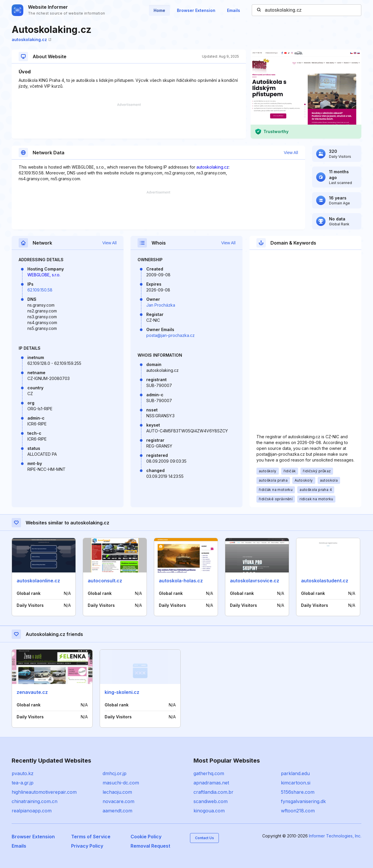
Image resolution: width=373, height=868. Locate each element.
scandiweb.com (211, 801)
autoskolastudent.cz (325, 581)
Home (159, 10)
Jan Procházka (161, 305)
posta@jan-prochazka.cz (170, 335)
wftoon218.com (298, 811)
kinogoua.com (209, 811)
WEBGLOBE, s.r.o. (44, 275)
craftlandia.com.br (213, 792)
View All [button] (291, 153)
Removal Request (150, 846)
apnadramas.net (211, 783)
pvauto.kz (23, 773)
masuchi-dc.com (121, 783)
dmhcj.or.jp (115, 773)
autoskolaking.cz (31, 39)
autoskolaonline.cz (38, 581)
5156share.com (298, 792)
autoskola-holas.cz (181, 581)
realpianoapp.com (32, 811)
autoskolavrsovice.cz (255, 581)
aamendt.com (117, 811)
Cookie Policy (146, 837)
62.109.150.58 (40, 290)
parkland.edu (295, 773)
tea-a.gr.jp (23, 783)
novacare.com (118, 801)
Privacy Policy (87, 846)
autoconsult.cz (105, 581)
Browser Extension (196, 10)
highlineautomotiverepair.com (44, 792)
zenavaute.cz (32, 692)
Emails (234, 10)
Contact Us (204, 838)
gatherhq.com (209, 773)
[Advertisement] (129, 121)
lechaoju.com (117, 792)
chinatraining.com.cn (35, 801)
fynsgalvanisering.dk (303, 801)
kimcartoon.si (296, 783)
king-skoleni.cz (122, 692)
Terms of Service (91, 837)
